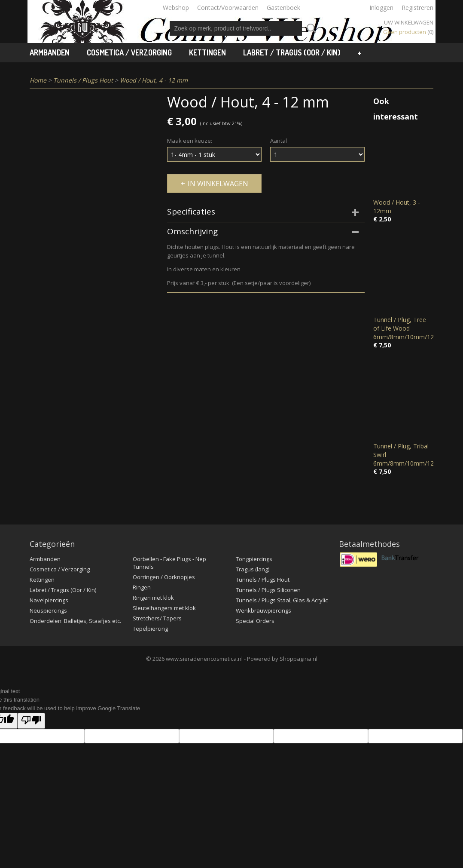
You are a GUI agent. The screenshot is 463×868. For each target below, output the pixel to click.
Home (38, 80)
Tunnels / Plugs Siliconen (268, 590)
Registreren (417, 8)
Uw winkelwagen (409, 22)
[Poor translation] (31, 721)
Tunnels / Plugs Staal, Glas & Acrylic (282, 600)
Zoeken (310, 28)
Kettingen (207, 52)
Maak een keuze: (190, 141)
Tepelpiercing (150, 629)
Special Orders (255, 621)
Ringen (142, 587)
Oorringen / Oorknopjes (164, 577)
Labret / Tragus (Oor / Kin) (292, 52)
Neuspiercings (48, 610)
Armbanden (50, 52)
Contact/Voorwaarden (228, 8)
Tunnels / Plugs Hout (83, 80)
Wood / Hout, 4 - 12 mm (154, 80)
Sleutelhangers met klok (164, 608)
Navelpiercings (49, 600)
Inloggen (381, 8)
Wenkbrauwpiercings (263, 610)
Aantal (279, 141)
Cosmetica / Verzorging (129, 52)
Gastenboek (283, 8)
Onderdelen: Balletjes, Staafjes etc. (75, 621)
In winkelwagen (218, 184)
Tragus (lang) (253, 569)
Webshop (176, 8)
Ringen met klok (153, 598)
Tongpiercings (254, 559)
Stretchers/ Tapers (157, 618)
